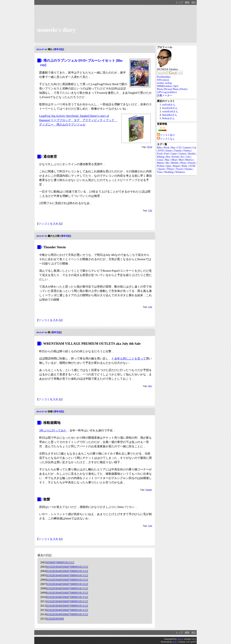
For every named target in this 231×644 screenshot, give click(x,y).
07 (55, 562)
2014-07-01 (42, 49)
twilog (168, 83)
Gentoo (182, 154)
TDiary (170, 169)
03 (55, 567)
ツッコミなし (166, 139)
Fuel (167, 154)
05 (48, 562)
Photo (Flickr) (180, 89)
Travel (179, 169)
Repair (176, 166)
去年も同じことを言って (130, 359)
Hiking (161, 157)
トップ (179, 3)
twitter (160, 83)
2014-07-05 (42, 412)
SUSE (192, 166)
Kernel (176, 157)
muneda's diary (56, 30)
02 (51, 567)
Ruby (185, 166)
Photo (183, 163)
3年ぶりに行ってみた (53, 430)
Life (150, 210)
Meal (174, 160)
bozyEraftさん (170, 108)
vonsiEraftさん (170, 111)
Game (174, 154)
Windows (180, 172)
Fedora (187, 151)
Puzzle (192, 163)
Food (160, 154)
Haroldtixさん (170, 115)
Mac (167, 160)
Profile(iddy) (164, 77)
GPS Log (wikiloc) (167, 92)
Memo (160, 163)
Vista (160, 172)
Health (191, 154)
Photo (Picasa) (165, 89)
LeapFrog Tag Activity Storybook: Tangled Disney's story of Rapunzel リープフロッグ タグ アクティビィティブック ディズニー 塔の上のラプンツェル (78, 120)
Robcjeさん (168, 118)
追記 (194, 3)
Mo (167, 163)
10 (65, 562)
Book (166, 147)
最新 (187, 3)
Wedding (169, 172)
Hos (168, 157)
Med (181, 160)
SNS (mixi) (163, 80)
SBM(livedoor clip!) (168, 86)
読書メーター (165, 95)
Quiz (169, 166)
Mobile (175, 163)
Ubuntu (188, 169)
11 (69, 562)
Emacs (169, 151)
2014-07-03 (42, 236)
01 (48, 567)
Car (195, 147)
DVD (150, 147)
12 (72, 562)
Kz (183, 157)
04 (58, 567)
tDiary (180, 639)
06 (51, 562)
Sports (161, 169)
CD (179, 147)
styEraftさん (169, 105)
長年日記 (59, 49)
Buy (150, 386)
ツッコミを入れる (50, 224)
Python (161, 166)
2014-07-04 (42, 332)
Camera (187, 147)
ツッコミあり (166, 135)
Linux (160, 160)
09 (62, 562)
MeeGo (189, 160)
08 (58, 562)
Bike (159, 147)
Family (149, 490)
